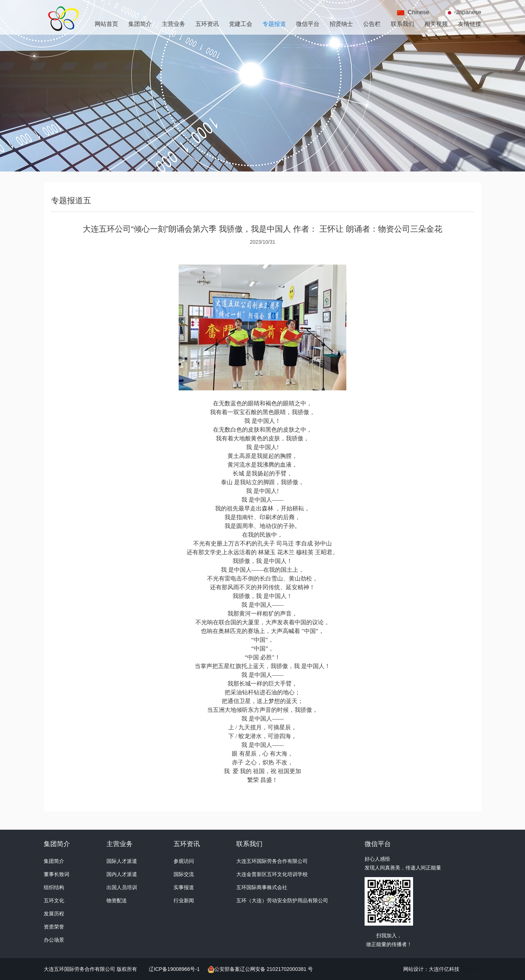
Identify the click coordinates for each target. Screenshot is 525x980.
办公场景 (54, 940)
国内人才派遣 (122, 874)
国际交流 (184, 874)
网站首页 (106, 24)
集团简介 (140, 24)
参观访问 (184, 861)
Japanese (469, 12)
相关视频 (436, 24)
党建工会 (241, 24)
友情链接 (470, 24)
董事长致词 (57, 874)
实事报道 (184, 887)
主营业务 (174, 24)
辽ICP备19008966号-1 (175, 969)
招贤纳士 (341, 24)
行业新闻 (184, 900)
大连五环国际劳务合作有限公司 (272, 861)
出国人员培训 (122, 887)
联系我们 (402, 24)
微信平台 (308, 24)
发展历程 (54, 914)
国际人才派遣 (122, 861)
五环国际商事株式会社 (262, 887)
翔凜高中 (471, 969)
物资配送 (117, 900)
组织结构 (54, 887)
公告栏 (372, 24)
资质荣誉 (54, 927)
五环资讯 (207, 24)
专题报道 (274, 24)
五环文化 (54, 900)
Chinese (419, 12)
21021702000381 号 (289, 969)
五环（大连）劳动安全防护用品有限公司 (282, 900)
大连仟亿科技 (444, 969)
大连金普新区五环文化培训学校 (272, 874)
